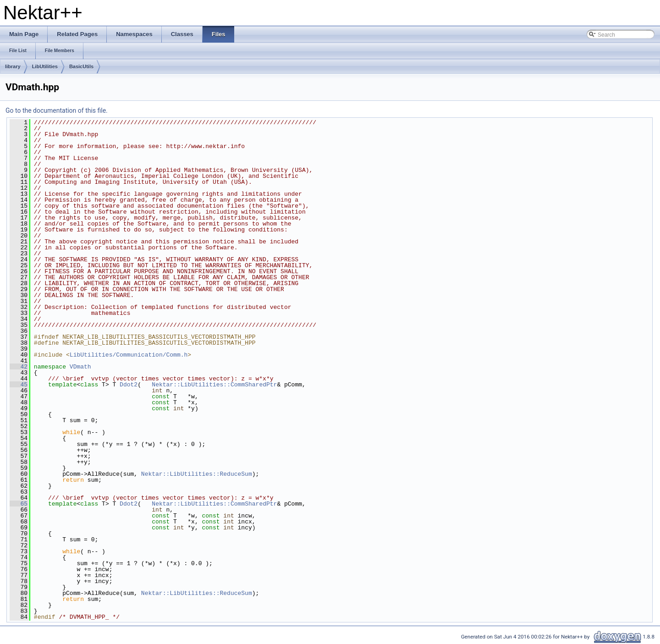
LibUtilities (45, 66)
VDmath (80, 367)
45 (19, 385)
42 (19, 367)
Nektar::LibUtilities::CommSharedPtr (214, 385)
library (13, 66)
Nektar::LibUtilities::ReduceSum (197, 474)
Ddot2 (129, 385)
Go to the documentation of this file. (57, 110)
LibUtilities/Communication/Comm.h (129, 355)
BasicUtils (81, 66)
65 (19, 504)
